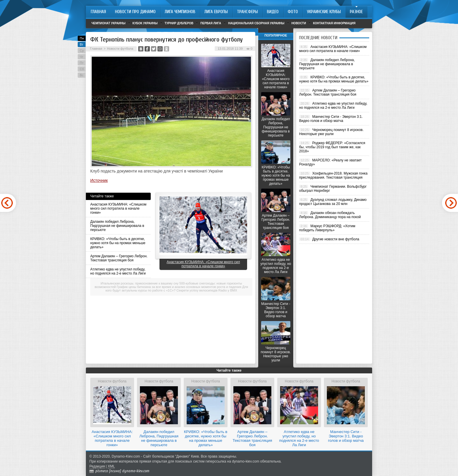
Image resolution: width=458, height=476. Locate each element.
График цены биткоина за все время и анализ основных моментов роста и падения (179, 287)
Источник (99, 180)
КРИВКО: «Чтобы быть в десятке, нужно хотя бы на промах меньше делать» (118, 243)
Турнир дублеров (179, 23)
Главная (96, 49)
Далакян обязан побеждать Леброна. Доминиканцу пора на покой (330, 215)
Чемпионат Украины (109, 23)
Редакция (97, 466)
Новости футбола (120, 49)
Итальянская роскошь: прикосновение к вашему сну (140, 283)
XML (111, 466)
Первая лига (211, 23)
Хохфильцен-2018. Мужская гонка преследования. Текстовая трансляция (333, 175)
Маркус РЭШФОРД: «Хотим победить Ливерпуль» (327, 228)
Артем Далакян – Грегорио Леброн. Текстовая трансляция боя (119, 258)
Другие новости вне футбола (336, 239)
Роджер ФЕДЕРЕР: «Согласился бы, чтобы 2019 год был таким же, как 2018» (332, 147)
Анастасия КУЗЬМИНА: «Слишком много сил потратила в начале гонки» (118, 208)
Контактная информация (334, 23)
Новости (299, 23)
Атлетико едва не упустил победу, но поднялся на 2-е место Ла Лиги (118, 271)
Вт (81, 44)
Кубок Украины (145, 23)
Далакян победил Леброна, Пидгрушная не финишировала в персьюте (117, 226)
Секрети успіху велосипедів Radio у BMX (207, 290)
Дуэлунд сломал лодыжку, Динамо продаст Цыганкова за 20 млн (333, 202)
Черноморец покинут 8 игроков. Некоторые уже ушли (276, 354)
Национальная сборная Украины (256, 23)
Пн (82, 38)
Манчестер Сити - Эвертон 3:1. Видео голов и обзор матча (276, 310)
